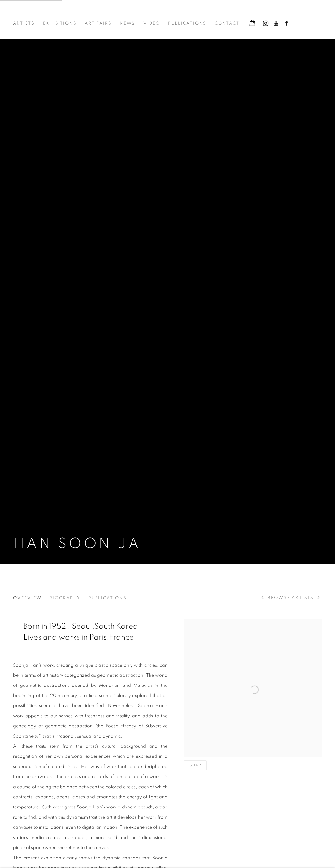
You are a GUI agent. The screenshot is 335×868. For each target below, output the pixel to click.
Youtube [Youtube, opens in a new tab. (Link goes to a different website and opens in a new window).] (276, 24)
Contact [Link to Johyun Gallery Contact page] (227, 23)
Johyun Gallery (46, 14)
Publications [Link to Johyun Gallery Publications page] (187, 23)
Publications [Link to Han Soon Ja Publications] (107, 598)
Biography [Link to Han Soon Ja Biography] (65, 598)
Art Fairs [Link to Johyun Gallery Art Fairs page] (98, 23)
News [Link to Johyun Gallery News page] (127, 23)
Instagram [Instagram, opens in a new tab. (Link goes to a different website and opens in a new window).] (266, 24)
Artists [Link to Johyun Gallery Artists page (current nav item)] (24, 23)
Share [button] (197, 765)
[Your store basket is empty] (252, 24)
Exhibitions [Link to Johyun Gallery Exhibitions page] (60, 23)
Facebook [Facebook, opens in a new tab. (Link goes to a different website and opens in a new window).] (287, 24)
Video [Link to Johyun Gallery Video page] (152, 23)
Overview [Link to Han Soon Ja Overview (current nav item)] (27, 598)
